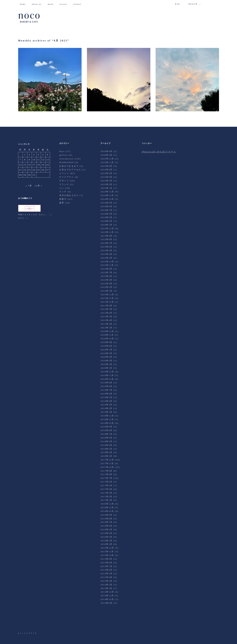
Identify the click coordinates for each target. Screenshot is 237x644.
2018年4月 (106, 445)
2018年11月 (107, 419)
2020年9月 (106, 342)
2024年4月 (106, 217)
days (62, 151)
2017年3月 (106, 493)
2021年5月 (106, 317)
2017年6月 (106, 482)
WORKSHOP (66, 162)
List (178, 4)
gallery (63, 155)
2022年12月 (107, 262)
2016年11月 (107, 507)
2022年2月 (106, 287)
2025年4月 (106, 177)
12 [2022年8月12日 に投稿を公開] (43, 160)
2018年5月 (106, 441)
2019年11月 (107, 375)
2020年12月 (107, 331)
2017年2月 (106, 497)
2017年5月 (106, 485)
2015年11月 (107, 552)
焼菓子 (63, 199)
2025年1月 (106, 188)
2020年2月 (106, 364)
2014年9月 (106, 603)
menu (52, 4)
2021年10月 (107, 302)
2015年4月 (106, 577)
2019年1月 (106, 412)
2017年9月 (106, 471)
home (24, 4)
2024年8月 (106, 206)
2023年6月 (106, 247)
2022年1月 (106, 291)
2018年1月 (106, 456)
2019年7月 (106, 390)
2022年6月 (106, 276)
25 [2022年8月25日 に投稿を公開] (39, 170)
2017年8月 (106, 474)
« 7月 (29, 186)
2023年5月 (106, 250)
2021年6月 (106, 313)
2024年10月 (107, 199)
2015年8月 (106, 563)
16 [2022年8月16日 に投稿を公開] (30, 165)
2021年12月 (107, 295)
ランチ (63, 192)
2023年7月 (106, 243)
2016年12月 (107, 504)
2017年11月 (107, 463)
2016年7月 (106, 522)
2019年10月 (107, 379)
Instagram (38, 623)
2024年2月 (106, 221)
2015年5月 (106, 574)
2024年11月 (107, 195)
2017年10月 (107, 467)
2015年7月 (106, 566)
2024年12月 (107, 192)
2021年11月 (107, 298)
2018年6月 (106, 438)
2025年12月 (107, 159)
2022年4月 (106, 284)
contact (78, 4)
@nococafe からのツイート (159, 152)
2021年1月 (106, 328)
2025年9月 (106, 166)
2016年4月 (106, 533)
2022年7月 (106, 272)
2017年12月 (107, 460)
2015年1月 (106, 588)
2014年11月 (107, 596)
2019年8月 (106, 386)
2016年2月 (106, 541)
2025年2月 (106, 184)
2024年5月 (106, 214)
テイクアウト (67, 177)
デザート (64, 181)
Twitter (21, 623)
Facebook (29, 623)
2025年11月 (107, 162)
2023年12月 (107, 228)
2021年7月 (106, 309)
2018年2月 (106, 452)
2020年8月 (106, 346)
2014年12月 (107, 592)
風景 (62, 203)
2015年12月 (107, 548)
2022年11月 (107, 265)
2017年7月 (106, 478)
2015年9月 (106, 559)
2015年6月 (106, 570)
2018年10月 (107, 423)
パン (62, 188)
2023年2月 (106, 258)
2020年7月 (106, 350)
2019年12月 (107, 372)
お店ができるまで (69, 166)
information (66, 159)
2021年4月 (106, 320)
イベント (64, 173)
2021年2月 (106, 324)
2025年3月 (106, 181)
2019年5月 (106, 397)
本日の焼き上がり (69, 195)
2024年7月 (106, 210)
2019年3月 (106, 405)
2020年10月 (107, 339)
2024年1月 (106, 225)
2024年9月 (106, 203)
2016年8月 (106, 519)
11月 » (39, 186)
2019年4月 (106, 401)
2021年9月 (106, 306)
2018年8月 (106, 430)
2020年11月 (107, 335)
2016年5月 (106, 530)
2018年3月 (106, 449)
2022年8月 (106, 269)
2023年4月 (106, 254)
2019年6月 (106, 394)
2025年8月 (106, 170)
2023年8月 (106, 239)
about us (38, 4)
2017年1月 (106, 500)
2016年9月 (106, 515)
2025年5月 (106, 173)
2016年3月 (106, 537)
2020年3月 (106, 361)
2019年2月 (106, 408)
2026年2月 (106, 155)
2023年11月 (107, 232)
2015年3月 (106, 581)
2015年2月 (106, 585)
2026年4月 (106, 151)
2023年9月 (106, 236)
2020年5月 (106, 353)
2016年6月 (106, 526)
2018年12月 (107, 416)
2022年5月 (106, 280)
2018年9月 (106, 427)
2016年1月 (106, 544)
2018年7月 (106, 434)
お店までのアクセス (70, 170)
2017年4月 (106, 489)
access (64, 4)
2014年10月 (107, 599)
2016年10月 (107, 511)
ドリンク (64, 184)
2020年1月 (106, 368)
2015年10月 (107, 555)
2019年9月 (106, 383)
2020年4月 (106, 357)
